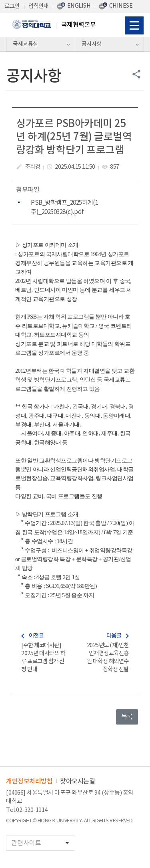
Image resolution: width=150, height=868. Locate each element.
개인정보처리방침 (29, 781)
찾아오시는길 (77, 781)
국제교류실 (25, 44)
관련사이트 (43, 843)
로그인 (12, 6)
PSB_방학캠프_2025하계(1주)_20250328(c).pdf (64, 207)
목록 (127, 717)
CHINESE (121, 6)
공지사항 (92, 44)
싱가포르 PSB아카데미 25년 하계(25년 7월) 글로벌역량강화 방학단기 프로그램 (74, 137)
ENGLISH (79, 6)
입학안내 (38, 6)
